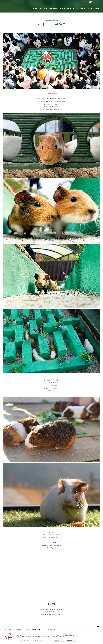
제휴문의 (57, 640)
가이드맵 (83, 9)
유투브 (71, 2)
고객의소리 (70, 640)
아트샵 (97, 9)
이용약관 (27, 629)
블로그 (63, 2)
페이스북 (59, 2)
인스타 (67, 2)
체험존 (69, 9)
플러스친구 (55, 2)
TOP (98, 626)
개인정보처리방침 (36, 629)
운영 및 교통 (18, 629)
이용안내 (90, 9)
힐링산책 (62, 9)
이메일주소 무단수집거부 (49, 629)
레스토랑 (75, 9)
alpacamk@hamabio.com (28, 638)
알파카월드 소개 (37, 9)
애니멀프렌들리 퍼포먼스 (51, 9)
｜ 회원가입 (82, 2)
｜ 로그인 (76, 2)
